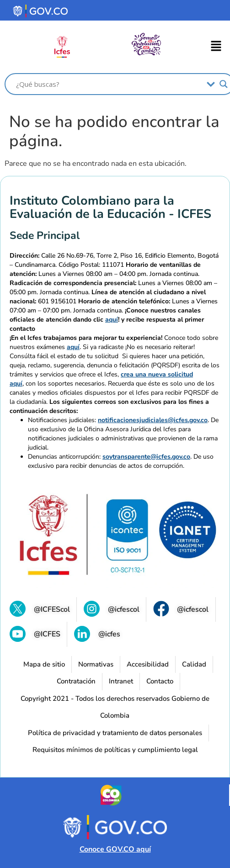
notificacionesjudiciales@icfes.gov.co (153, 420)
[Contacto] (160, 682)
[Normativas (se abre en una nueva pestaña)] (96, 665)
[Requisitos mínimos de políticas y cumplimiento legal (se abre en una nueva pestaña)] (115, 750)
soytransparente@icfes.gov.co (146, 457)
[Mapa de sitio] (44, 665)
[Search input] (109, 84)
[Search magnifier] (224, 84)
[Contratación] (76, 682)
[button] (216, 47)
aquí (112, 320)
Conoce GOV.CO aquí (115, 849)
